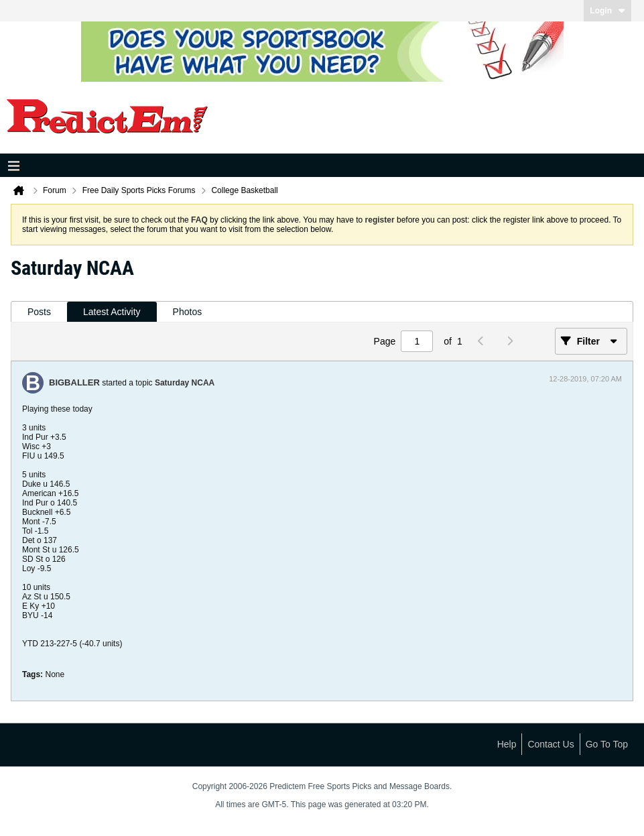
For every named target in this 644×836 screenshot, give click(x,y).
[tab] (39, 312)
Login (607, 11)
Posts (39, 312)
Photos (188, 312)
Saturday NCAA (185, 383)
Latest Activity (112, 312)
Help (507, 744)
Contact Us (551, 744)
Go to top (607, 744)
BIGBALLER (74, 382)
